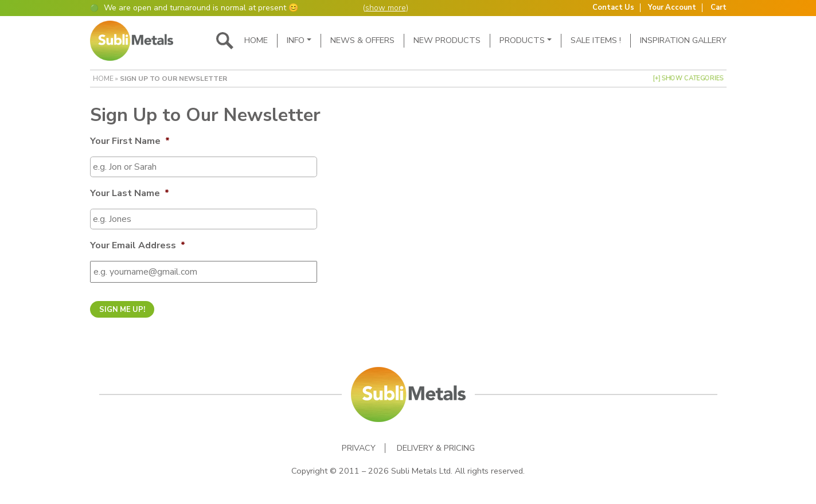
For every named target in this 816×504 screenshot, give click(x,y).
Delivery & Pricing (436, 448)
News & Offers (362, 40)
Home (256, 40)
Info (296, 40)
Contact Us (613, 8)
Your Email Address (138, 246)
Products (522, 40)
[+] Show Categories (688, 78)
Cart (719, 8)
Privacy (359, 448)
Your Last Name (130, 194)
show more (386, 8)
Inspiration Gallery (683, 40)
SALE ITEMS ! (596, 40)
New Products (447, 40)
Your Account (672, 8)
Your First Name (130, 141)
